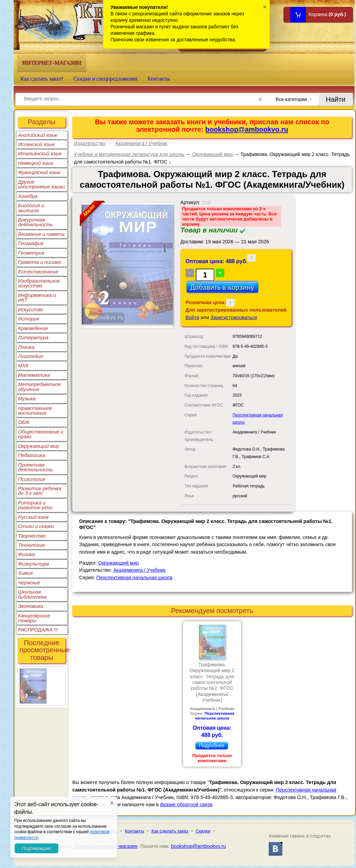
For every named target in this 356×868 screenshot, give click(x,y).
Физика (26, 554)
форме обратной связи (186, 805)
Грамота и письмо (40, 262)
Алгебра (28, 196)
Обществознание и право (41, 434)
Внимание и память (41, 234)
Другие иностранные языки (42, 184)
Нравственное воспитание (35, 411)
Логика (26, 347)
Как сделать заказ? (42, 79)
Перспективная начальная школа (134, 578)
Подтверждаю (36, 848)
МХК (23, 366)
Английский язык (38, 135)
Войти (192, 317)
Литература (33, 338)
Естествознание (38, 272)
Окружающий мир (39, 446)
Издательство (90, 143)
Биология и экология (31, 208)
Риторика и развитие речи (35, 505)
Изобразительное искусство (39, 283)
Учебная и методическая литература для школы (129, 154)
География (31, 243)
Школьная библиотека (32, 594)
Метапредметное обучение (39, 387)
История (28, 319)
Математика (34, 375)
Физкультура (34, 564)
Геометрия (31, 253)
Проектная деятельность (35, 467)
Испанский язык (36, 144)
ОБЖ (24, 422)
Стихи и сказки (36, 526)
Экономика (31, 606)
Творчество (32, 536)
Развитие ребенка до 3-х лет (40, 491)
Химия (25, 573)
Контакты (159, 79)
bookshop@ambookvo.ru (247, 129)
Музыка (27, 399)
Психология (32, 479)
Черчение (29, 583)
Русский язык (33, 517)
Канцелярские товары (34, 618)
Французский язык (39, 172)
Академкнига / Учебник (141, 143)
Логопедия (31, 356)
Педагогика (32, 455)
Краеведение (33, 328)
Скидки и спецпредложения (105, 79)
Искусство (31, 310)
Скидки (203, 831)
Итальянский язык (40, 154)
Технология (31, 545)
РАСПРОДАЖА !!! (38, 630)
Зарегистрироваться (234, 317)
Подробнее (212, 745)
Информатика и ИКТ (37, 298)
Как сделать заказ (170, 831)
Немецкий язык (36, 163)
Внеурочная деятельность (35, 222)
